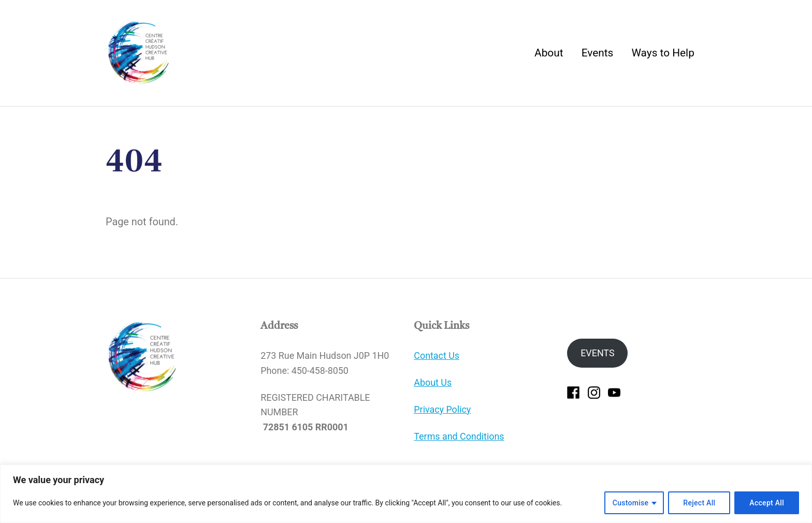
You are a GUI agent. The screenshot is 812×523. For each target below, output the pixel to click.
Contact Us (437, 355)
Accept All (767, 503)
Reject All (699, 503)
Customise (631, 503)
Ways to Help (663, 53)
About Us (433, 382)
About (549, 53)
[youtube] (614, 392)
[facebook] (573, 392)
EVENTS (597, 353)
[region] (406, 494)
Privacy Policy (442, 409)
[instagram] (594, 392)
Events (598, 53)
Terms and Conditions (459, 436)
